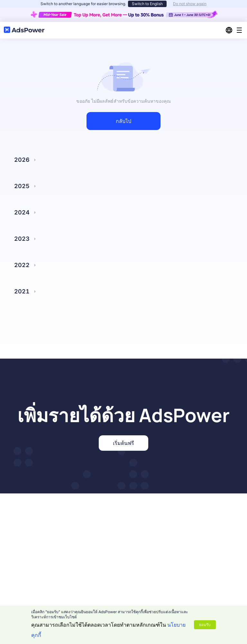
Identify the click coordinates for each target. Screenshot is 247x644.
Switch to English (147, 4)
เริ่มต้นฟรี (123, 443)
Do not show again (190, 4)
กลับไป (123, 121)
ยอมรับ (205, 625)
